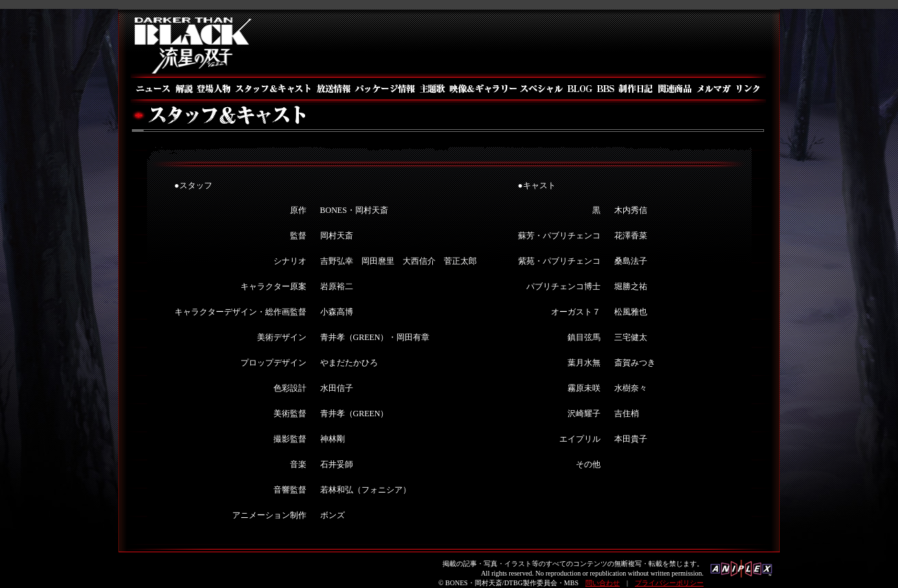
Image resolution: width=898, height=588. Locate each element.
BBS (605, 89)
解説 (183, 89)
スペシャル (541, 89)
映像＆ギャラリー (482, 89)
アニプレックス (742, 573)
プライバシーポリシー (669, 583)
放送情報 (333, 89)
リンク (750, 89)
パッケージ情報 (385, 89)
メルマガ (714, 89)
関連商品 (675, 89)
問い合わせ (603, 583)
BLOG (579, 89)
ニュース (152, 89)
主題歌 (432, 89)
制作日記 (636, 89)
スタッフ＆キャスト (273, 89)
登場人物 (213, 89)
